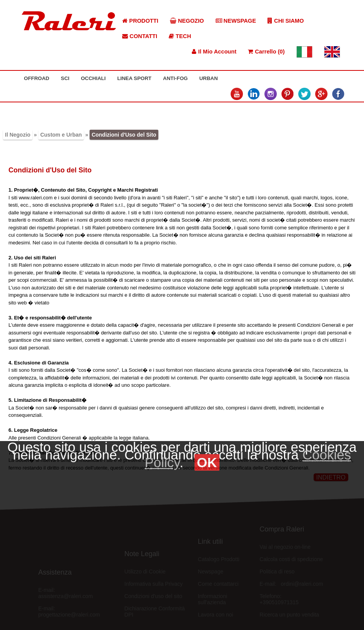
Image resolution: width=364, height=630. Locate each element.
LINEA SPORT (134, 78)
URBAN (208, 78)
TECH (180, 36)
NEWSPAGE (236, 21)
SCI (65, 78)
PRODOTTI (140, 21)
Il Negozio (18, 135)
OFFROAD (37, 78)
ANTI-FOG (175, 78)
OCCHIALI (93, 78)
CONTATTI (140, 36)
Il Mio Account (214, 52)
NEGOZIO (187, 21)
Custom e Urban (61, 135)
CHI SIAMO (286, 21)
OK (207, 462)
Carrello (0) (266, 52)
